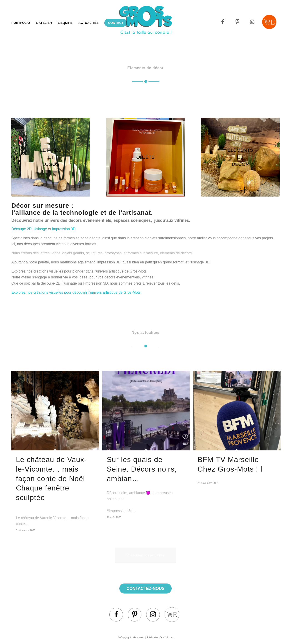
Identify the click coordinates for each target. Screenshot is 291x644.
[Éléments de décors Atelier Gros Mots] (240, 157)
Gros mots (139, 637)
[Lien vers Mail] (269, 22)
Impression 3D (64, 229)
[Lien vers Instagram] (252, 22)
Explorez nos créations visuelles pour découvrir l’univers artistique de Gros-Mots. (77, 292)
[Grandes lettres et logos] (51, 157)
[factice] (145, 157)
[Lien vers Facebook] (223, 22)
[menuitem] (21, 23)
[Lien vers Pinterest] (237, 22)
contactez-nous (145, 588)
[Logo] (146, 28)
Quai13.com (167, 637)
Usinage (40, 229)
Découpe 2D (21, 229)
